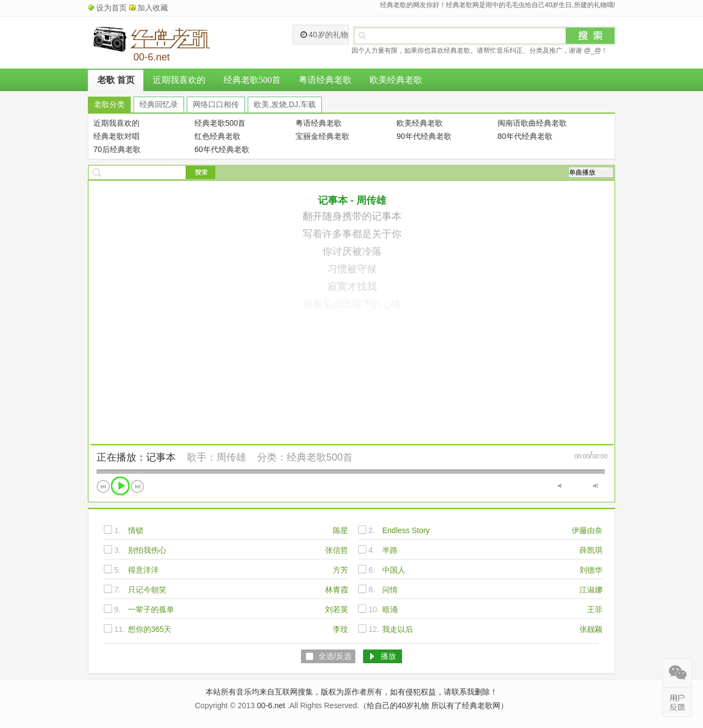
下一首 (137, 486)
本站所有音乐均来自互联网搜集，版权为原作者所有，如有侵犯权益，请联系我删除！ (351, 692)
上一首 (103, 486)
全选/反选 (335, 656)
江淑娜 (591, 590)
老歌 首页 (116, 80)
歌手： (202, 457)
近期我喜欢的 (179, 80)
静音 (560, 486)
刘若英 (337, 609)
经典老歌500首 (252, 80)
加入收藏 (153, 8)
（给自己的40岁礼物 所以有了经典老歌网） (434, 705)
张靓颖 (591, 629)
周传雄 (231, 457)
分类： (272, 457)
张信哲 (337, 550)
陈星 (341, 530)
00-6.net (271, 705)
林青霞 (337, 590)
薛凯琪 (591, 550)
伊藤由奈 (587, 530)
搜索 (590, 36)
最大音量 (596, 486)
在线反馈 (677, 702)
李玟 (341, 629)
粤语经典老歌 (325, 80)
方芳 (341, 570)
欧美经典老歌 (396, 80)
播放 (120, 486)
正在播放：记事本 (136, 457)
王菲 (595, 609)
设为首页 (111, 8)
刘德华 (591, 570)
